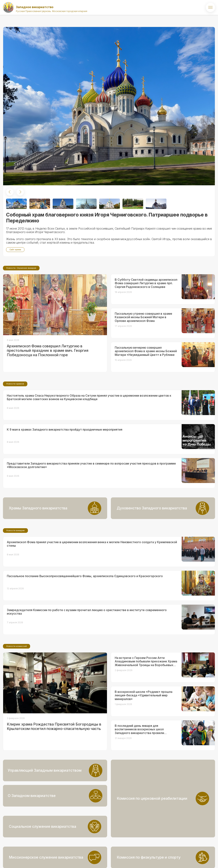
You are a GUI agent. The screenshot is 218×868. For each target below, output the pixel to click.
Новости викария (15, 561)
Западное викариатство (35, 7)
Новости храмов (15, 415)
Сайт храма (15, 250)
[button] (10, 192)
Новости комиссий (17, 677)
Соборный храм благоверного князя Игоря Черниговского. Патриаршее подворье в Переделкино (107, 218)
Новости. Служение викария (21, 299)
